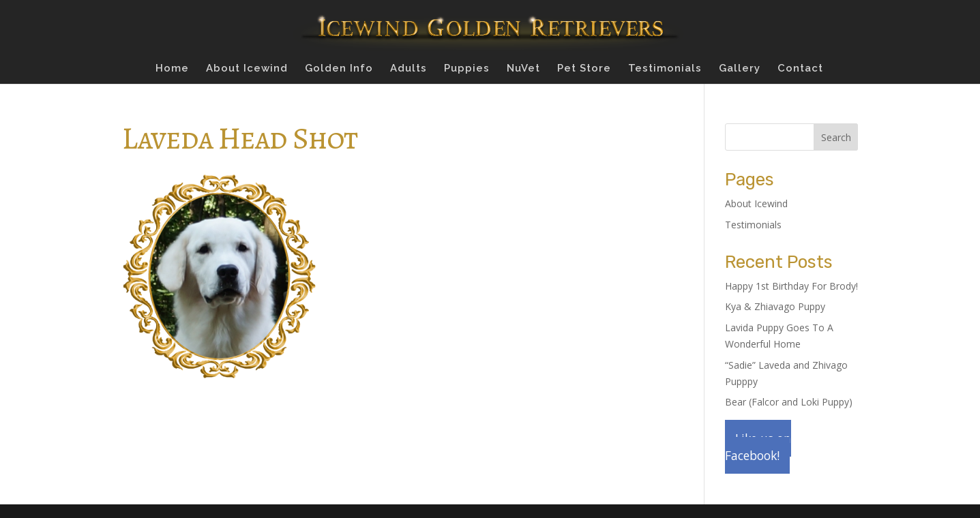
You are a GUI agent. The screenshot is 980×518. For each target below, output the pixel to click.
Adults (409, 69)
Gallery (740, 69)
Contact (800, 69)
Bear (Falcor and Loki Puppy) (789, 402)
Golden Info (339, 69)
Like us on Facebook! (758, 447)
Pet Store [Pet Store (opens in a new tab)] (584, 69)
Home (172, 69)
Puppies (467, 69)
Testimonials (665, 69)
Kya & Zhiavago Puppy (775, 306)
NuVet (523, 69)
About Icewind (247, 69)
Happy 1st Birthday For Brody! (791, 286)
